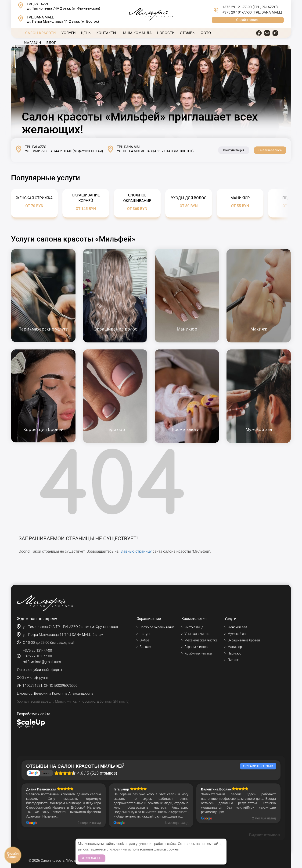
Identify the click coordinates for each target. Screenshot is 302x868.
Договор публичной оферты (39, 670)
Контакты (106, 33)
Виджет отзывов (264, 835)
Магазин (32, 43)
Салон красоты (41, 33)
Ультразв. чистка (197, 634)
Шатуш (145, 634)
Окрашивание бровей (244, 640)
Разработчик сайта (34, 714)
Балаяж (145, 647)
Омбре (144, 640)
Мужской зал (237, 634)
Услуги (69, 33)
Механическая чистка (201, 640)
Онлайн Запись (13, 855)
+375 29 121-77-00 (237, 7)
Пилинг (233, 660)
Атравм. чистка (196, 647)
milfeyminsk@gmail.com (42, 662)
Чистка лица (194, 627)
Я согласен (92, 858)
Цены (86, 33)
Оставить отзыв (258, 766)
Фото (206, 33)
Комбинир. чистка (198, 653)
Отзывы (188, 33)
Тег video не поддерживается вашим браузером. (151, 92)
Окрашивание (149, 619)
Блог (51, 43)
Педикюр (234, 653)
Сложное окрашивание (157, 627)
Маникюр (235, 647)
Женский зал (237, 627)
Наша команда (137, 33)
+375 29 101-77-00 (237, 12)
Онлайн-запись (248, 20)
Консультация (234, 150)
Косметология (194, 619)
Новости (166, 33)
